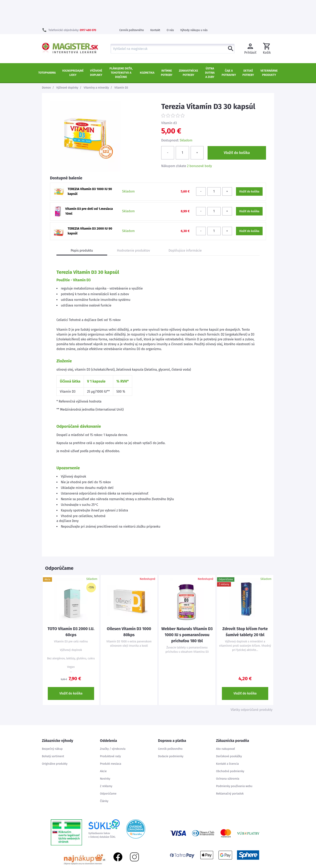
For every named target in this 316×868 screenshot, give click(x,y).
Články (104, 775)
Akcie (103, 745)
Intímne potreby (167, 47)
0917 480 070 (88, 4)
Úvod (236, 866)
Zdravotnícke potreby (189, 47)
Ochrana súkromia (228, 753)
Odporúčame (108, 768)
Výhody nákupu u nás (194, 4)
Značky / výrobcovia (113, 723)
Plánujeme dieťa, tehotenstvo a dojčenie (121, 47)
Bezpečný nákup (52, 723)
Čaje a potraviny (229, 47)
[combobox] (173, 23)
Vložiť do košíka (71, 667)
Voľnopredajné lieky (73, 47)
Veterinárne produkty (269, 47)
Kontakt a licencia (227, 738)
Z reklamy (106, 760)
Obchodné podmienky (230, 745)
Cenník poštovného (132, 4)
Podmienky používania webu (234, 760)
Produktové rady (110, 730)
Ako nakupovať (226, 723)
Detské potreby (248, 47)
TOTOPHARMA (47, 47)
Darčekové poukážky (229, 730)
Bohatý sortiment (53, 730)
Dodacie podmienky (171, 730)
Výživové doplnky (96, 47)
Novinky (105, 753)
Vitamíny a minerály (96, 62)
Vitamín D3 (121, 62)
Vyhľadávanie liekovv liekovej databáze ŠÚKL (104, 803)
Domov (46, 62)
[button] (267, 23)
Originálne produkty (55, 738)
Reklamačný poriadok (230, 768)
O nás (170, 4)
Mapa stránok (252, 866)
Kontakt (155, 4)
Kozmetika (147, 47)
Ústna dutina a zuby (210, 47)
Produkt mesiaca (111, 738)
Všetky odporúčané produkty (252, 684)
